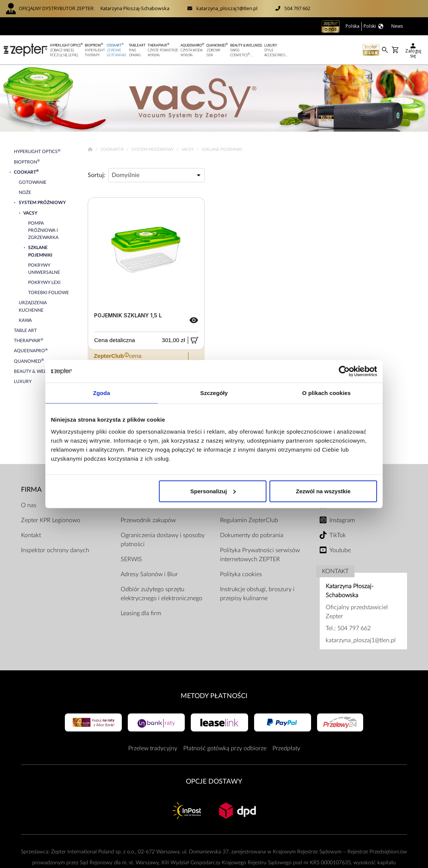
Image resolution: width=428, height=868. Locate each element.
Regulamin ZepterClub (249, 520)
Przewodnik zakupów (148, 520)
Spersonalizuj (213, 491)
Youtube (340, 550)
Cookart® (113, 149)
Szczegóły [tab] (214, 393)
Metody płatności (214, 696)
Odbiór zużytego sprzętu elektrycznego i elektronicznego (162, 594)
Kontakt (31, 535)
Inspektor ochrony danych (55, 550)
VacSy (188, 149)
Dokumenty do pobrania (252, 535)
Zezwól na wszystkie (323, 491)
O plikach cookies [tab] (326, 393)
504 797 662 (297, 8)
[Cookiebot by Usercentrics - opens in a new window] (344, 371)
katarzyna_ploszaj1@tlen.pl (227, 8)
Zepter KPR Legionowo (51, 520)
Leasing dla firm (141, 613)
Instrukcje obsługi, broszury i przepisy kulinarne (257, 594)
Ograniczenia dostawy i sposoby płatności (163, 540)
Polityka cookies (241, 574)
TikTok (338, 535)
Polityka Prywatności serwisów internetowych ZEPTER (260, 555)
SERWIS (131, 559)
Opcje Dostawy (214, 782)
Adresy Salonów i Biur (149, 574)
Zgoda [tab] (102, 393)
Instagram (342, 520)
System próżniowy (153, 149)
